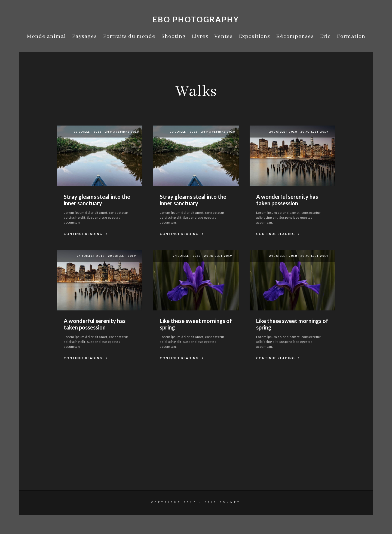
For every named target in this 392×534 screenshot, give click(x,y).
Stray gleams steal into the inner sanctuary (97, 200)
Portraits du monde (129, 36)
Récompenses (295, 36)
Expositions (254, 36)
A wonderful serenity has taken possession (287, 200)
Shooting (174, 36)
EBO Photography (196, 19)
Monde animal (46, 36)
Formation (351, 36)
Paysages (84, 36)
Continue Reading (86, 234)
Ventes (223, 36)
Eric (325, 36)
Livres (200, 36)
